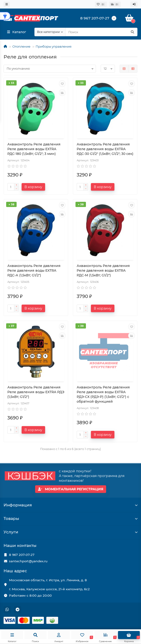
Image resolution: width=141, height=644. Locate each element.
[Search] (101, 32)
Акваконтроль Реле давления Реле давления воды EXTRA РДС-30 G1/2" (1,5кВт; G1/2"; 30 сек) (105, 149)
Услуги (70, 532)
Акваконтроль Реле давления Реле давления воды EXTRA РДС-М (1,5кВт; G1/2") (103, 270)
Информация (70, 505)
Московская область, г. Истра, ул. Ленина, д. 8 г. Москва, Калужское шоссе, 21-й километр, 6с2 (49, 585)
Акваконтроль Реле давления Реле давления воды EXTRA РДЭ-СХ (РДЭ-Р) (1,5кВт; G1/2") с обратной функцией (103, 394)
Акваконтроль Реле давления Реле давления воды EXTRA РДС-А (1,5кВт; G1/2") (34, 270)
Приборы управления (54, 46)
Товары (70, 518)
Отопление (21, 46)
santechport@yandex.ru (28, 561)
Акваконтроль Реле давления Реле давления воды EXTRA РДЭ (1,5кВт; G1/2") (36, 392)
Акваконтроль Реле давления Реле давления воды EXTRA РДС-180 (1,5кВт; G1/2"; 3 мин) (34, 149)
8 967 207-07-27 (22, 555)
